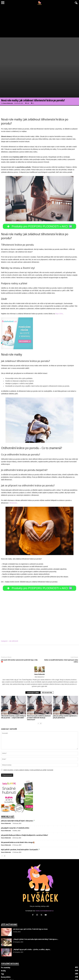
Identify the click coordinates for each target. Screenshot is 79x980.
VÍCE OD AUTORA (47, 670)
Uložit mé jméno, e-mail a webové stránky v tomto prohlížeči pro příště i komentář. (28, 747)
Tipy (2, 951)
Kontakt (48, 974)
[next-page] (41, 701)
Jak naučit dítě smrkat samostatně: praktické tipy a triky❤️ (19, 638)
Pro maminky (6, 945)
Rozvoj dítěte (6, 954)
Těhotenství (13, 480)
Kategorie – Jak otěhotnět (10, 618)
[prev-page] (38, 701)
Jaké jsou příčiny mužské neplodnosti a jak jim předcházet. (65, 694)
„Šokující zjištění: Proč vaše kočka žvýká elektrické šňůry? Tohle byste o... (36, 917)
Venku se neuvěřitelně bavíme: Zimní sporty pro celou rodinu (61, 638)
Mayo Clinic (59, 291)
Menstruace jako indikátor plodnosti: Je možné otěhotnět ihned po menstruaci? (39, 695)
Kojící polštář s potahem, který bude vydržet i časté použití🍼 (20, 827)
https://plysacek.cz (39, 654)
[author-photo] (39, 647)
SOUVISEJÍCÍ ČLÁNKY (33, 670)
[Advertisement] (39, 22)
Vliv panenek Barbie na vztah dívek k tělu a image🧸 (18, 820)
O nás (40, 974)
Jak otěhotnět (6, 961)
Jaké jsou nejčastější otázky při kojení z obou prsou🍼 (18, 798)
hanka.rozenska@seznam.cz (45, 888)
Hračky (3, 948)
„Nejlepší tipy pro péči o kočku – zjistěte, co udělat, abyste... (32, 927)
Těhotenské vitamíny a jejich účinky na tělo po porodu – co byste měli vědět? (13, 694)
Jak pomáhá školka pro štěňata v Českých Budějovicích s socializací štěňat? (24, 813)
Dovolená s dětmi (7, 958)
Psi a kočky (5, 964)
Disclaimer (32, 974)
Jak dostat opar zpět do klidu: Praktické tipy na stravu (30, 906)
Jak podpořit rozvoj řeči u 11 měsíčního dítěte (15, 805)
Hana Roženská (8, 81)
